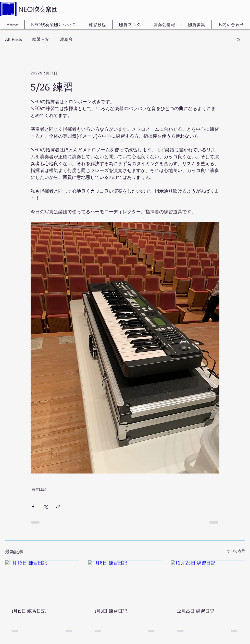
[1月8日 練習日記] (125, 581)
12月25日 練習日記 (196, 611)
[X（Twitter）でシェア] (46, 507)
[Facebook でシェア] (33, 507)
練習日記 (41, 39)
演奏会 (66, 39)
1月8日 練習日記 (111, 611)
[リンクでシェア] (58, 507)
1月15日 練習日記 (29, 611)
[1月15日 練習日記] (42, 581)
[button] (238, 40)
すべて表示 (236, 551)
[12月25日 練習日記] (208, 581)
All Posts (14, 39)
